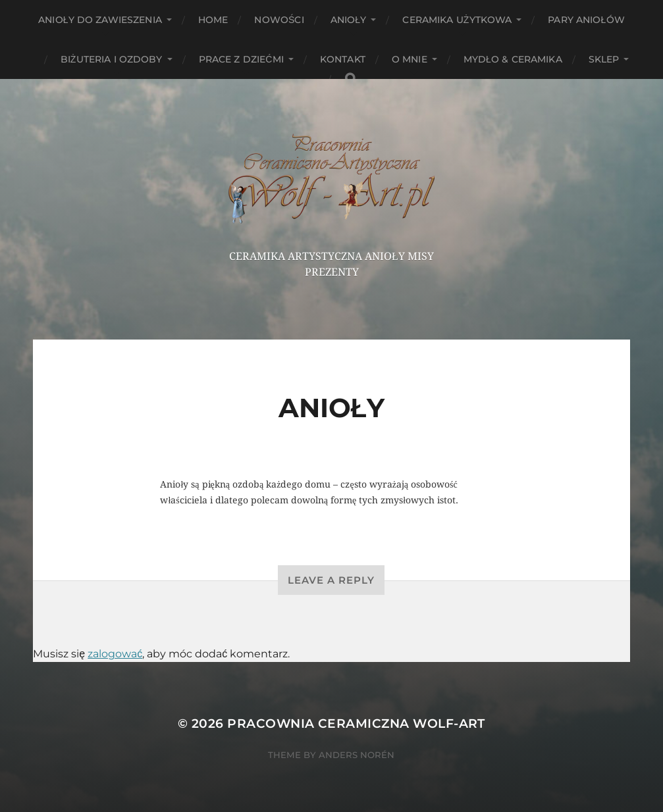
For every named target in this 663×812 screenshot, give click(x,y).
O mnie (410, 59)
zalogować (115, 654)
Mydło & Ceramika (513, 59)
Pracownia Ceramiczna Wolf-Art (356, 723)
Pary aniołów (586, 20)
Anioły (349, 20)
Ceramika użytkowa (457, 20)
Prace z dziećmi (241, 59)
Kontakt (343, 59)
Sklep (604, 59)
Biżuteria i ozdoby (112, 59)
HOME (213, 20)
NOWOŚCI (279, 20)
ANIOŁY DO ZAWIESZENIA (100, 20)
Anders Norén (357, 755)
